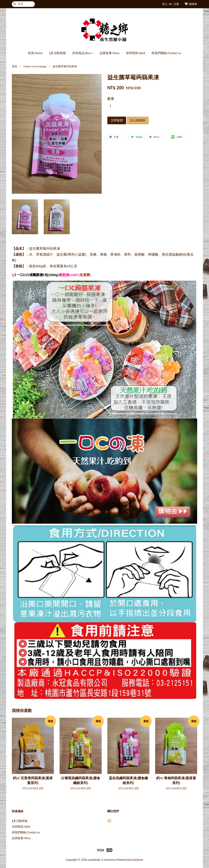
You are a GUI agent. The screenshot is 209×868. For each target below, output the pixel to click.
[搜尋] (23, 4)
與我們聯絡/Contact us (166, 53)
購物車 (193, 4)
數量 (111, 99)
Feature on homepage (35, 66)
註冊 (176, 4)
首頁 (15, 66)
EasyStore (138, 860)
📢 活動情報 (58, 53)
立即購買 (117, 120)
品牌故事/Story (109, 53)
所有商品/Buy (83, 53)
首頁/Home (35, 53)
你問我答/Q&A (136, 53)
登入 (165, 4)
